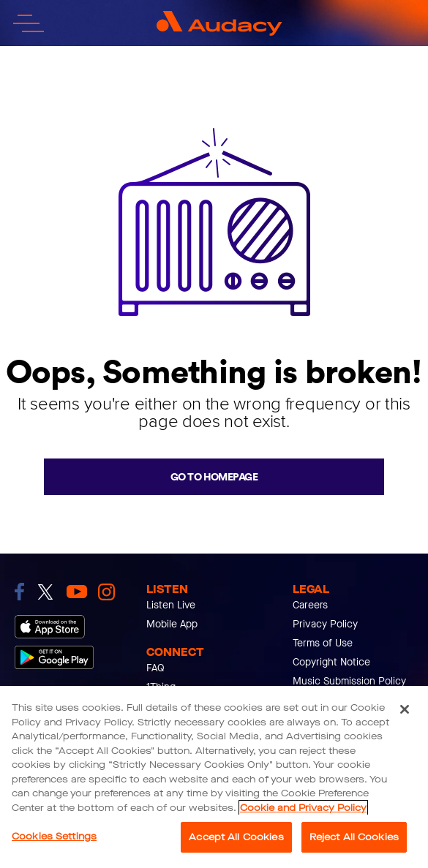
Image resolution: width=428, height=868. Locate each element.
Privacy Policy (325, 624)
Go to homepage (214, 477)
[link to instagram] (106, 592)
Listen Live (171, 605)
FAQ (155, 668)
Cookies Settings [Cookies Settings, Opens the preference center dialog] (54, 836)
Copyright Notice (331, 662)
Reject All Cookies (354, 837)
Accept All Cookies (236, 837)
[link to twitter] (45, 592)
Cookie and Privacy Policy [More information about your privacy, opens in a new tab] (303, 808)
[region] (214, 777)
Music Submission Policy (349, 681)
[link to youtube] (77, 592)
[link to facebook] (19, 592)
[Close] (405, 709)
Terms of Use (323, 643)
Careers (310, 605)
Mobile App (172, 624)
